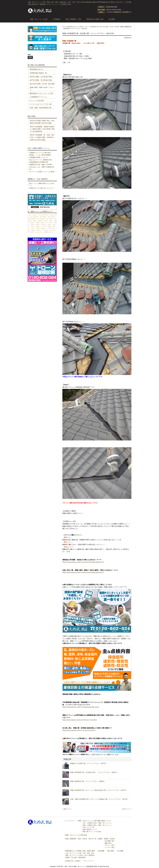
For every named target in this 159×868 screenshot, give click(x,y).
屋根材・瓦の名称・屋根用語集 (76, 857)
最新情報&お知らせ (72, 27)
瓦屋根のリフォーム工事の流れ (40, 153)
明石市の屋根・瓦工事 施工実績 (41, 77)
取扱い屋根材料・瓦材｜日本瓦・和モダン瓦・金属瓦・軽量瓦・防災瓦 (90, 839)
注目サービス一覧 (88, 827)
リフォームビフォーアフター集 (41, 104)
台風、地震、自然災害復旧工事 (41, 108)
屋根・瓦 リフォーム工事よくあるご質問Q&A (80, 855)
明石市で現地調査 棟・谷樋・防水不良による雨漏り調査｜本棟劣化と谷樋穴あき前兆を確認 (42, 137)
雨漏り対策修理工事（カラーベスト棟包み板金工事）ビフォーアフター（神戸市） (99, 790)
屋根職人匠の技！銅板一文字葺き (41, 165)
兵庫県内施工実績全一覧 (38, 73)
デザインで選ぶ (110, 845)
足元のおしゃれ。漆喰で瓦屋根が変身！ (42, 168)
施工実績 (111, 851)
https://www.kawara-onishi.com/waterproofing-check (81, 707)
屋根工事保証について (90, 829)
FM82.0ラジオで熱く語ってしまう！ (42, 188)
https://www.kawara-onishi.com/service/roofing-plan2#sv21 (83, 572)
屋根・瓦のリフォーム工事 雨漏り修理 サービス (95, 821)
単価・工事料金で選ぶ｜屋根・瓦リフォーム (97, 825)
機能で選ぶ (108, 843)
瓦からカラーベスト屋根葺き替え (41, 160)
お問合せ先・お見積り (73, 861)
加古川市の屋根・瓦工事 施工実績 (109, 27)
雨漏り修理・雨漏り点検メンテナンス (42, 89)
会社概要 (101, 851)
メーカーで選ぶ (110, 847)
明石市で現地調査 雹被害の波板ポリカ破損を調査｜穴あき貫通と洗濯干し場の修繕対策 (42, 129)
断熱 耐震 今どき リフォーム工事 (41, 93)
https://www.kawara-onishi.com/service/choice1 (79, 730)
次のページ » (127, 809)
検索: (29, 55)
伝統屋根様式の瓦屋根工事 (39, 162)
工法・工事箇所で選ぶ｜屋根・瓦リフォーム (97, 823)
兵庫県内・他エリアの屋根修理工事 (89, 27)
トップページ (70, 821)
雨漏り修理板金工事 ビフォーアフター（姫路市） (88, 781)
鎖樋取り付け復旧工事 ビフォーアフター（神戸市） (89, 763)
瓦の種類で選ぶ (110, 841)
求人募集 (120, 851)
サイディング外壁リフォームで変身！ (42, 172)
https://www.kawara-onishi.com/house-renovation (80, 720)
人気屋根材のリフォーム (38, 97)
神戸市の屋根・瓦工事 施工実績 (41, 80)
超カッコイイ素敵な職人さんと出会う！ (42, 185)
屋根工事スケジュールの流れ (92, 832)
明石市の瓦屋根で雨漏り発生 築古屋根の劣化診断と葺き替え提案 (42, 122)
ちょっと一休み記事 (37, 100)
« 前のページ (67, 809)
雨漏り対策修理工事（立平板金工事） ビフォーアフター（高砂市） (94, 772)
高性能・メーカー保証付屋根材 (40, 155)
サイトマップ (89, 861)
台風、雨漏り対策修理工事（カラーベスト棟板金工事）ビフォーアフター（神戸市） (99, 799)
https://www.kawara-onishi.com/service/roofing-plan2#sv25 (83, 562)
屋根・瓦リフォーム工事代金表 (76, 835)
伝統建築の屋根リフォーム (39, 157)
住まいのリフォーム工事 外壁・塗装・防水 (80, 853)
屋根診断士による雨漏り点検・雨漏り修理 (80, 851)
